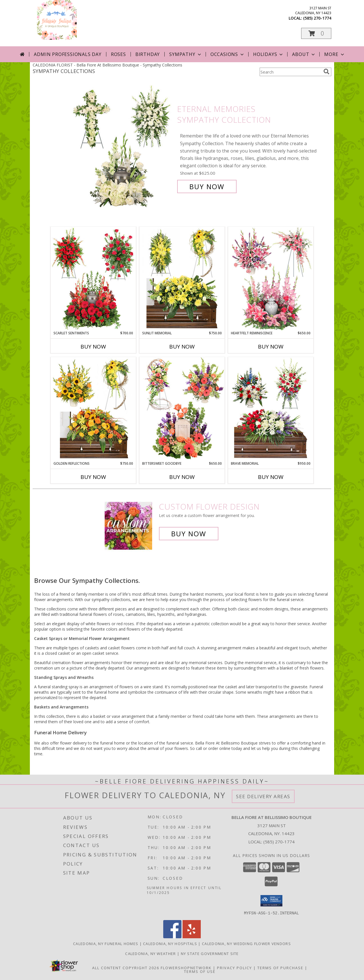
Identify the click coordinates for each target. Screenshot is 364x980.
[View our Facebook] (172, 936)
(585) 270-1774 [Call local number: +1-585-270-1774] (317, 18)
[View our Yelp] (192, 936)
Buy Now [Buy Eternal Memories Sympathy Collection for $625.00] (207, 186)
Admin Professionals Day (68, 54)
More (335, 54)
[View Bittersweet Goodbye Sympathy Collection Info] (182, 409)
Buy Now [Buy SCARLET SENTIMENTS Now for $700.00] (93, 347)
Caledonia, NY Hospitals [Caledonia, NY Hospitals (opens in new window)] (170, 943)
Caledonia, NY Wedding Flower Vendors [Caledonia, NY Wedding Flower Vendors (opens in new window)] (246, 943)
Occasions (228, 54)
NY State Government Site (210, 953)
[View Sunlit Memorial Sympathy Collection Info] (182, 279)
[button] (316, 33)
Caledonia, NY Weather (150, 953)
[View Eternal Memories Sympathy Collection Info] (122, 148)
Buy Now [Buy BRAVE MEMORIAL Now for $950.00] (271, 477)
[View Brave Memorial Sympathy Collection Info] (271, 409)
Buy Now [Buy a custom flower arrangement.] (189, 534)
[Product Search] (290, 72)
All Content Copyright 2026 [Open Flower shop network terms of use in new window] (126, 968)
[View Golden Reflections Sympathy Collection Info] (93, 409)
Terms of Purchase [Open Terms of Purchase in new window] (280, 968)
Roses (118, 54)
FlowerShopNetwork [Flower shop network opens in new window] (186, 968)
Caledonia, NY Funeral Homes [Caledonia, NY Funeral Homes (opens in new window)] (106, 943)
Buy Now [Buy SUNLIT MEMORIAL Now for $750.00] (182, 347)
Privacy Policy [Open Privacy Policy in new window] (234, 968)
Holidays (268, 54)
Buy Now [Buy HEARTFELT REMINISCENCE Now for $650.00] (271, 347)
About (304, 54)
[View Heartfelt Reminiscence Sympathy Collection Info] (271, 279)
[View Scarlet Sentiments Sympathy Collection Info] (93, 279)
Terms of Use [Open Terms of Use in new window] (200, 971)
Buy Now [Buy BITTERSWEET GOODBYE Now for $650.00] (182, 477)
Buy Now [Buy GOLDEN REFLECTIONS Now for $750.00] (93, 477)
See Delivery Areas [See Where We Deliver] (263, 796)
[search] (326, 72)
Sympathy (186, 54)
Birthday (148, 54)
